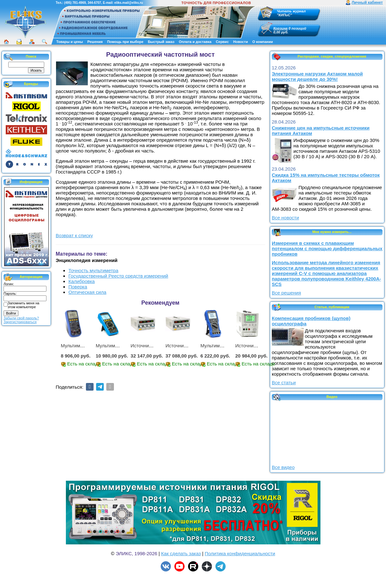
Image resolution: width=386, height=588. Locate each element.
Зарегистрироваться (20, 322)
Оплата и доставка (195, 42)
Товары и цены (70, 42)
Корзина (281, 28)
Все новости (285, 218)
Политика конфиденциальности (240, 553)
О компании (263, 42)
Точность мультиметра (93, 270)
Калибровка (82, 281)
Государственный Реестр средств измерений (118, 276)
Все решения (286, 293)
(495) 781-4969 (75, 3)
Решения (95, 42)
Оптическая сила (87, 292)
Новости (241, 42)
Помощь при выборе (125, 42)
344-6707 (94, 3)
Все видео (283, 467)
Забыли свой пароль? (21, 318)
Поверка (78, 287)
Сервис (222, 42)
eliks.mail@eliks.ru (129, 3)
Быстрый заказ (161, 42)
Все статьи (284, 383)
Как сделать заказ (181, 553)
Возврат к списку (74, 235)
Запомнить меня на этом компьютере (23, 305)
